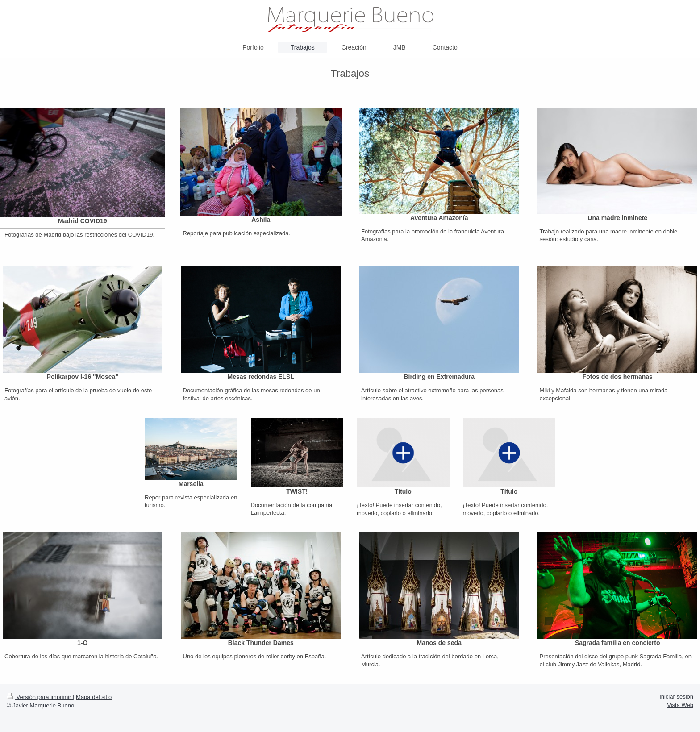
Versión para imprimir (40, 697)
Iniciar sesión (676, 697)
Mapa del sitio (94, 697)
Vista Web (680, 705)
